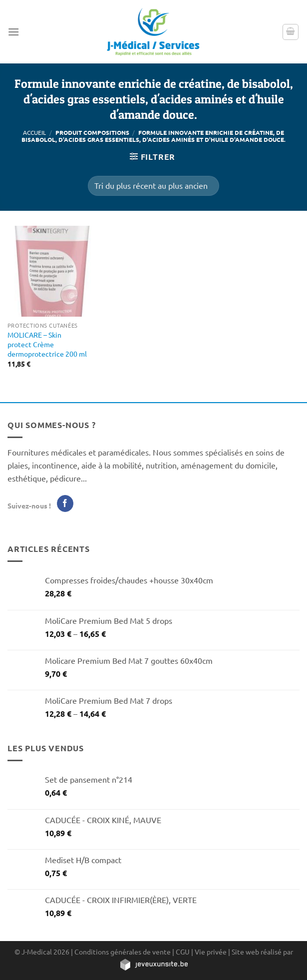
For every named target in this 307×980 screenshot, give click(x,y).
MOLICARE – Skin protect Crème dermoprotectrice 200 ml (47, 344)
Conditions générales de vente (123, 952)
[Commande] (153, 186)
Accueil (34, 132)
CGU (183, 952)
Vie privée (211, 952)
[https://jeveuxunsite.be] (153, 964)
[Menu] (13, 32)
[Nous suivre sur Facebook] (65, 503)
